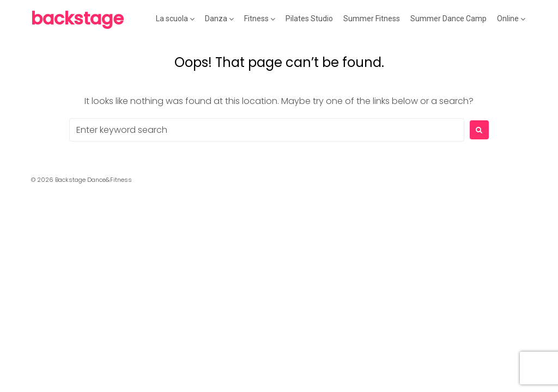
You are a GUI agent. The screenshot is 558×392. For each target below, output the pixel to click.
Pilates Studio (309, 19)
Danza (216, 19)
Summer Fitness (372, 19)
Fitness (256, 19)
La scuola (172, 19)
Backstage (77, 18)
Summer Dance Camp (448, 19)
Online (508, 19)
